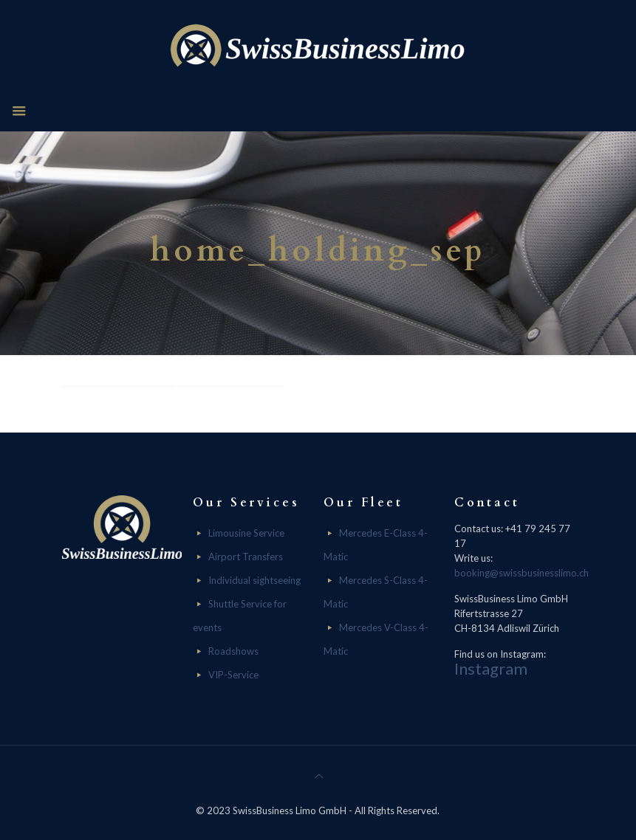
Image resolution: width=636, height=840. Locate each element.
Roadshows (233, 651)
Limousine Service (246, 533)
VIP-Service (233, 675)
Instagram (491, 668)
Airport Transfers (246, 557)
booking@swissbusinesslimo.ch (522, 573)
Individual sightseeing (254, 580)
